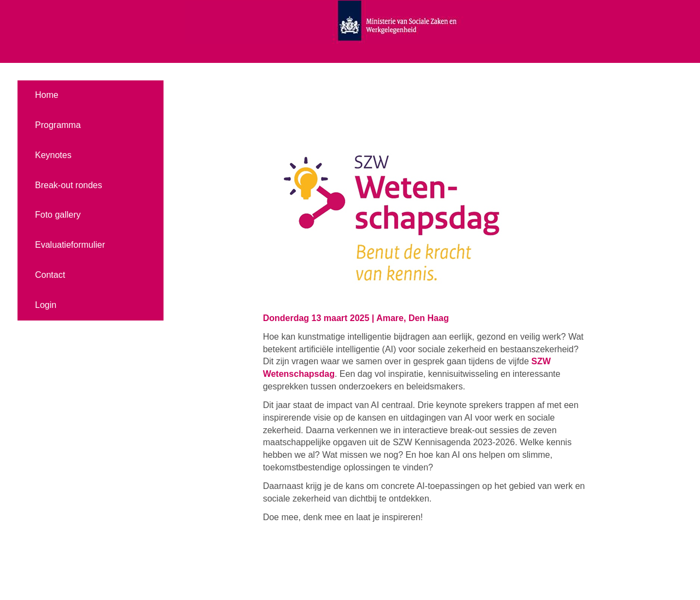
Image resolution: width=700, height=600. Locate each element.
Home (47, 95)
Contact (50, 275)
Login (46, 305)
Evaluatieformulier (70, 245)
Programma (58, 125)
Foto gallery (58, 215)
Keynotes (53, 155)
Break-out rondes (69, 185)
